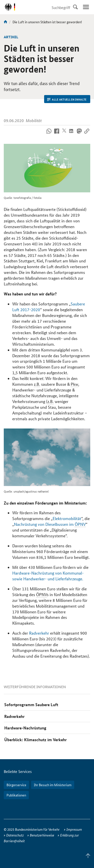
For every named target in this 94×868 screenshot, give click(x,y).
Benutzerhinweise (42, 835)
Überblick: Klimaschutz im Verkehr (35, 740)
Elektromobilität (67, 518)
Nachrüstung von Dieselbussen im (50, 524)
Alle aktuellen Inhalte (67, 99)
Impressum (74, 829)
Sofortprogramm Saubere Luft (31, 705)
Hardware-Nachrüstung (25, 728)
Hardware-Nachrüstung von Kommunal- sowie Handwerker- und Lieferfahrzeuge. (48, 576)
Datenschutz (15, 835)
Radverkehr (39, 633)
